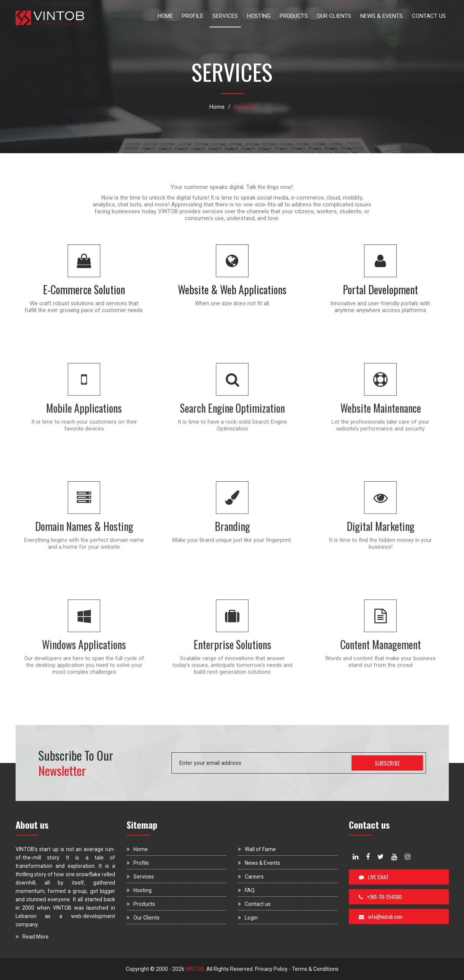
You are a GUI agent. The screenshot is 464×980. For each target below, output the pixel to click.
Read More (32, 937)
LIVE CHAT (374, 877)
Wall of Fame (257, 849)
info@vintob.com (381, 916)
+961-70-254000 (380, 897)
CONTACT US (429, 16)
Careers (251, 877)
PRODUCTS (294, 16)
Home (217, 107)
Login (248, 918)
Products (141, 904)
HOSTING (259, 16)
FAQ (246, 890)
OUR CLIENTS (334, 16)
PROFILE (193, 16)
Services (140, 877)
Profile (138, 863)
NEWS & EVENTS (382, 16)
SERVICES (225, 16)
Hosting (139, 890)
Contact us (254, 904)
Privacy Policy (271, 969)
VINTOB (194, 969)
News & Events (259, 863)
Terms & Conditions (315, 969)
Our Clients (143, 918)
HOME (165, 16)
